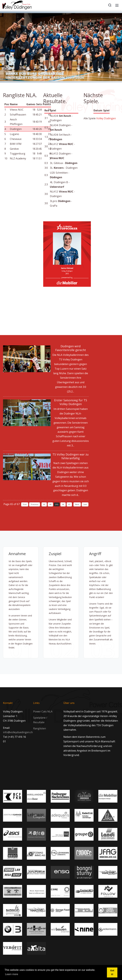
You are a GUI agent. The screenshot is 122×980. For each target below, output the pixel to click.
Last (85, 504)
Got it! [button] (112, 972)
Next (77, 504)
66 (63, 504)
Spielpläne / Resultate (40, 720)
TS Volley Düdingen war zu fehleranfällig (71, 456)
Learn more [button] (12, 974)
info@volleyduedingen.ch (18, 732)
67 (69, 504)
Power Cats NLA (43, 711)
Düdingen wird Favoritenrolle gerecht (71, 348)
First (25, 504)
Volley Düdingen (106, 118)
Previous (35, 504)
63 (44, 504)
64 (50, 504)
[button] (6, 47)
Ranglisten (40, 728)
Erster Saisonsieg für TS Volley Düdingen (71, 402)
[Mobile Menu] (117, 5)
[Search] (110, 5)
